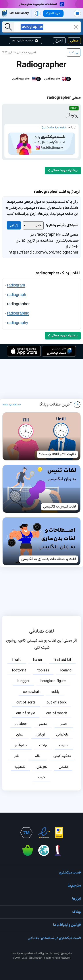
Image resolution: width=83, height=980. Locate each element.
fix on (37, 660)
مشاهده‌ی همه (12, 405)
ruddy (55, 692)
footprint (19, 671)
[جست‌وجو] (8, 27)
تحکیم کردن (62, 756)
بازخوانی (62, 735)
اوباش (40, 735)
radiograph (17, 295)
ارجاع (59, 41)
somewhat (31, 692)
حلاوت (64, 745)
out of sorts (26, 703)
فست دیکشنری (31, 953)
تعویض (42, 767)
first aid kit (62, 660)
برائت (43, 745)
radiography (18, 323)
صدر (64, 724)
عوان (20, 735)
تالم (38, 756)
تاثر (17, 756)
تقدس (63, 767)
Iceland (66, 671)
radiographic (18, 313)
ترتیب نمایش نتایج (25, 41)
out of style (26, 713)
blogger (23, 681)
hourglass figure (53, 681)
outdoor (21, 724)
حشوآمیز (21, 745)
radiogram (16, 285)
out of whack (57, 713)
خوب (42, 777)
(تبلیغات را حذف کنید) (54, 128)
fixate (17, 660)
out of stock (57, 703)
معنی (74, 41)
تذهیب (20, 767)
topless (43, 671)
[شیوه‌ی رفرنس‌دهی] (33, 225)
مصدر (43, 724)
